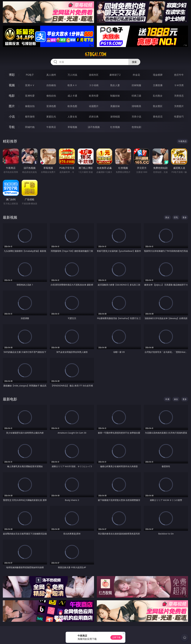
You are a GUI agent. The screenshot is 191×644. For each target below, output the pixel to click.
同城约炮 (30, 127)
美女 (167, 217)
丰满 (167, 399)
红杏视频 (115, 127)
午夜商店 (51, 127)
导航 (12, 127)
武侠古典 (94, 117)
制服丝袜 (115, 96)
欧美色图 (72, 106)
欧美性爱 (94, 96)
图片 (12, 106)
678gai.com (95, 54)
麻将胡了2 (115, 75)
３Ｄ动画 (94, 85)
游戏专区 (94, 75)
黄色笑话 (158, 117)
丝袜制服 (136, 85)
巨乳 (176, 217)
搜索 (134, 62)
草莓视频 (72, 127)
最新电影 (10, 399)
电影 (12, 96)
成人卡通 (72, 96)
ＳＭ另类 (179, 85)
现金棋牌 (158, 75)
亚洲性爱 (30, 96)
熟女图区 (158, 106)
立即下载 (116, 637)
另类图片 (179, 106)
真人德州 (51, 75)
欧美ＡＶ (72, 85)
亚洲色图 (51, 106)
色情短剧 (136, 127)
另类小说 (136, 117)
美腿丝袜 (115, 106)
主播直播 (158, 85)
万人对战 (72, 75)
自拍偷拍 (51, 85)
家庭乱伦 (51, 117)
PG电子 (30, 75)
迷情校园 (115, 117)
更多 (185, 217)
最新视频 (10, 217)
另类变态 (179, 96)
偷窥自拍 (30, 106)
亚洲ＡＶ (30, 85)
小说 (12, 116)
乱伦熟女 (158, 96)
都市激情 (30, 117)
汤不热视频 (94, 127)
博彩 (12, 75)
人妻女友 (72, 117)
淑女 (176, 399)
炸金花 (136, 75)
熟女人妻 (115, 85)
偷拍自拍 (51, 96)
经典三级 (136, 96)
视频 (12, 85)
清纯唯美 (136, 106)
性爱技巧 (179, 117)
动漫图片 (94, 106)
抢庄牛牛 (179, 75)
